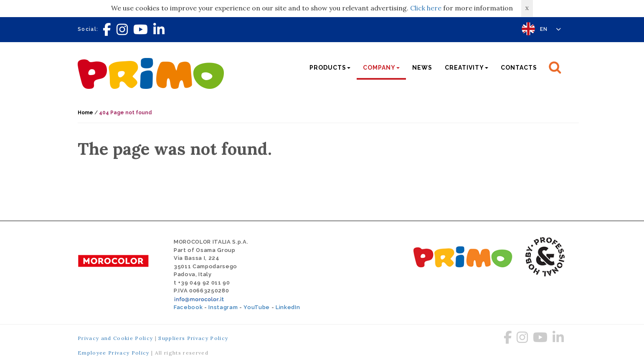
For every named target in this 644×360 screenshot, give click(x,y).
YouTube (257, 307)
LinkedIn (288, 307)
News (422, 68)
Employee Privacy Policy (114, 353)
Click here (426, 8)
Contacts (519, 68)
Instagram (223, 307)
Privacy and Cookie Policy (115, 338)
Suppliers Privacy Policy (193, 338)
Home (85, 113)
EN (551, 29)
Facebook (188, 307)
